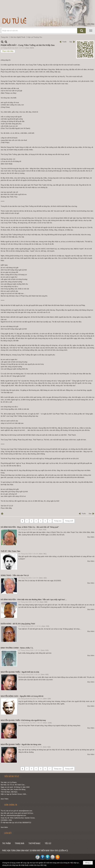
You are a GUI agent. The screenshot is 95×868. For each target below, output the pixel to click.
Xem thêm (4, 827)
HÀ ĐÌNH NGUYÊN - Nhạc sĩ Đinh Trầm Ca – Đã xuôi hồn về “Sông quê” (30, 527)
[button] (91, 31)
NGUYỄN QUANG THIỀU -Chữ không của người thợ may (23, 720)
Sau (71, 42)
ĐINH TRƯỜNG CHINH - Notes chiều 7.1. (17, 648)
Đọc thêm (91, 537)
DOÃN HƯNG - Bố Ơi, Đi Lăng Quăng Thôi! (18, 624)
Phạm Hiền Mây (8, 51)
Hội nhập (91, 24)
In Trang (2, 514)
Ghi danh (82, 24)
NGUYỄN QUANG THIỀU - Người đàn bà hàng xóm (21, 745)
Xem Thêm (5, 799)
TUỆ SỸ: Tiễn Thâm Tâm (10, 551)
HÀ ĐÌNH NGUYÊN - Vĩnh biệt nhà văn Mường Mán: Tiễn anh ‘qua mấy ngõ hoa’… (34, 600)
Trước (64, 42)
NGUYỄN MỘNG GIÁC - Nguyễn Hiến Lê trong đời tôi (22, 696)
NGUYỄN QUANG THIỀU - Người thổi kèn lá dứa (20, 672)
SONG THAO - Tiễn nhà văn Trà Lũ (15, 575)
